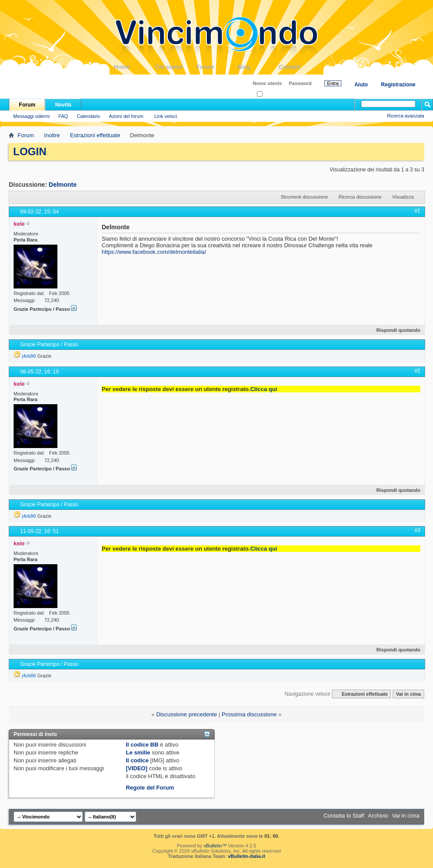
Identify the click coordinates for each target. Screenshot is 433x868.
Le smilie (138, 752)
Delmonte (63, 185)
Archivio (378, 816)
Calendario (88, 116)
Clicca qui (264, 389)
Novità (63, 105)
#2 (417, 371)
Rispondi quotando (395, 330)
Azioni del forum (126, 116)
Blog (258, 67)
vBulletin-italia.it (247, 856)
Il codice (137, 760)
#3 (417, 530)
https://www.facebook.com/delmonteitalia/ (154, 252)
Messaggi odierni (31, 116)
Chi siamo (176, 67)
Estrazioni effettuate (95, 135)
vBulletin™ (215, 846)
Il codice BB (142, 745)
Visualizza (403, 197)
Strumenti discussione (304, 197)
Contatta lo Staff (344, 816)
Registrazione (398, 85)
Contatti (299, 67)
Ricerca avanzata (406, 116)
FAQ (63, 116)
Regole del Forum (150, 788)
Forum (217, 67)
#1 (417, 211)
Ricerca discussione (360, 197)
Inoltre (52, 135)
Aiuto (361, 85)
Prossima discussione (249, 714)
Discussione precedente (186, 714)
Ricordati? (270, 94)
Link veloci (165, 116)
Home (135, 67)
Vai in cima (408, 694)
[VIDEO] (137, 768)
